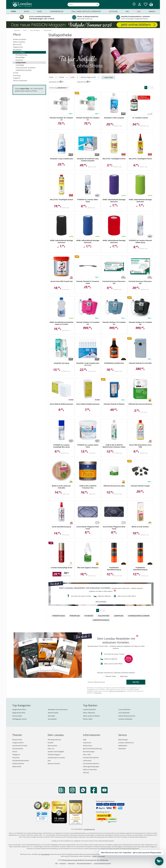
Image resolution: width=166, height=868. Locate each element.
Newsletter (122, 749)
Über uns (51, 749)
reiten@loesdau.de (89, 829)
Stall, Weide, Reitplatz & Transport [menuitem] (86, 11)
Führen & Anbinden (20, 81)
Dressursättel (17, 716)
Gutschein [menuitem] (113, 11)
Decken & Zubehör (20, 39)
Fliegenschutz (18, 47)
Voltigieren (16, 755)
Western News (111, 676)
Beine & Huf (17, 44)
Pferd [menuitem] (13, 11)
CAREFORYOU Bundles (24, 70)
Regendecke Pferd (19, 713)
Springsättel (52, 719)
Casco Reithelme (124, 709)
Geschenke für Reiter (20, 746)
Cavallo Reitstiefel (89, 709)
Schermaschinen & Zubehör (26, 68)
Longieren (17, 78)
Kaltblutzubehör (18, 764)
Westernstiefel (53, 713)
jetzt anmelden (101, 601)
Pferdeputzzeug (21, 55)
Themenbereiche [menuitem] (57, 11)
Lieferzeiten (87, 761)
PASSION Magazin (54, 755)
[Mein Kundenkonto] (140, 6)
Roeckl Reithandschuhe (127, 716)
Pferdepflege (20, 57)
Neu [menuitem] (127, 11)
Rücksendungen (89, 752)
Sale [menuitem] (139, 11)
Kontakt (50, 743)
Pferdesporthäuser (54, 740)
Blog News (124, 676)
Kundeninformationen (91, 758)
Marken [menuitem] (152, 11)
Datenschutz (88, 746)
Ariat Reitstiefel (124, 713)
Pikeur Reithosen (89, 713)
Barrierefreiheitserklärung (92, 749)
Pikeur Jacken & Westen (91, 716)
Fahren (15, 752)
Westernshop (17, 740)
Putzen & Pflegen (19, 52)
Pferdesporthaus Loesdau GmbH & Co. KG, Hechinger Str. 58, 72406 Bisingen (85, 860)
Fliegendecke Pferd (19, 709)
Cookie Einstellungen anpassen (102, 863)
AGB (85, 740)
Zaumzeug (17, 75)
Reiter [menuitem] (26, 11)
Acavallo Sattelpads (125, 719)
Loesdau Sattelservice (126, 743)
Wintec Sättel (88, 719)
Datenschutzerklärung (117, 691)
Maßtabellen (123, 746)
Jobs (49, 761)
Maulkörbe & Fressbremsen (58, 709)
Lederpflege (20, 65)
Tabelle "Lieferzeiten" (99, 856)
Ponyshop (16, 758)
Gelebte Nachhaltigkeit (56, 752)
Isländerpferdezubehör (21, 761)
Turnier (16, 73)
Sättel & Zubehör (19, 42)
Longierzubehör (18, 743)
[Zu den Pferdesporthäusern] (134, 4)
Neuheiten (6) (54, 82)
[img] (151, 5)
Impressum (87, 743)
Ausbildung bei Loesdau (56, 758)
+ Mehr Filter (108, 77)
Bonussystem (52, 746)
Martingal (51, 716)
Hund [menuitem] (39, 11)
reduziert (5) (82, 82)
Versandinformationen (91, 764)
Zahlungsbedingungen (91, 767)
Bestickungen (123, 740)
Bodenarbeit (17, 767)
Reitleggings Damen (20, 719)
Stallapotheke (21, 63)
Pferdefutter (17, 50)
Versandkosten (46, 854)
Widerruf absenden (90, 769)
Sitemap (86, 772)
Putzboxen (19, 60)
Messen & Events (54, 764)
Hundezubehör (18, 749)
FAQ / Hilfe (87, 755)
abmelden (98, 693)
